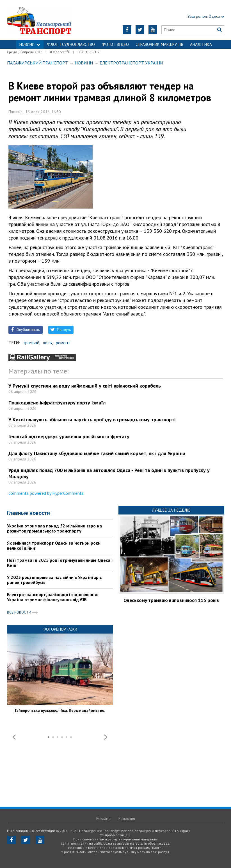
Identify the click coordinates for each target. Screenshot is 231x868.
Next (106, 737)
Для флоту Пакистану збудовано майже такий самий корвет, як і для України (97, 453)
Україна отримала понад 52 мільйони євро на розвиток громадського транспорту (54, 528)
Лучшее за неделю (171, 510)
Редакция (127, 818)
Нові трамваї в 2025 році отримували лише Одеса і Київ (60, 563)
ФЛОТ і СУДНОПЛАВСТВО (71, 44)
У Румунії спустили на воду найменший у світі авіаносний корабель (85, 386)
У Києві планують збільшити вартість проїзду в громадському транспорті (92, 420)
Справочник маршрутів (159, 44)
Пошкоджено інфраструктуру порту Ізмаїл (57, 403)
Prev (14, 737)
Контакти (116, 53)
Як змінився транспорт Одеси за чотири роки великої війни (54, 545)
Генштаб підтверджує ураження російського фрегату (69, 436)
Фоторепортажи (60, 629)
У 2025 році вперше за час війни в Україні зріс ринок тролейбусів (54, 580)
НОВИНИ (30, 44)
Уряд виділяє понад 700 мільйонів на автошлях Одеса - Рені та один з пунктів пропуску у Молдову (109, 473)
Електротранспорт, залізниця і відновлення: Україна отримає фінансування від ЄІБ (52, 597)
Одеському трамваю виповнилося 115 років (171, 600)
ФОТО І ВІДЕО (115, 44)
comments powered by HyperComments (46, 493)
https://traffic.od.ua (45, 20)
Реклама (103, 818)
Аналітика (201, 44)
